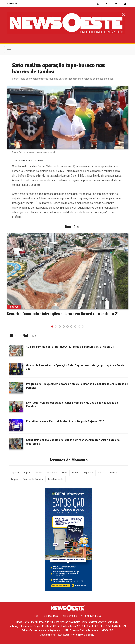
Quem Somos (51, 616)
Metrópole (52, 473)
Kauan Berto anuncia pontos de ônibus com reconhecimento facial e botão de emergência (73, 442)
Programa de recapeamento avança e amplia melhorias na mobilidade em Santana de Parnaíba (77, 386)
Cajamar (15, 473)
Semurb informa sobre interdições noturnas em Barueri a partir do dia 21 (63, 314)
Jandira (39, 473)
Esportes (88, 473)
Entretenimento (56, 479)
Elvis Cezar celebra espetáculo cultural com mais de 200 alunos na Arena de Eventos (72, 405)
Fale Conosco (69, 616)
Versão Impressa (91, 616)
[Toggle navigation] (9, 50)
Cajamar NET (89, 635)
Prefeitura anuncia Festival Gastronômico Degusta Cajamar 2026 (65, 422)
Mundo (76, 473)
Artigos (14, 479)
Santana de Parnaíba (33, 479)
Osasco (101, 473)
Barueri (113, 473)
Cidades (14, 307)
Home (37, 616)
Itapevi (27, 473)
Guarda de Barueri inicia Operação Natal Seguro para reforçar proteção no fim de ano (75, 367)
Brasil (65, 473)
